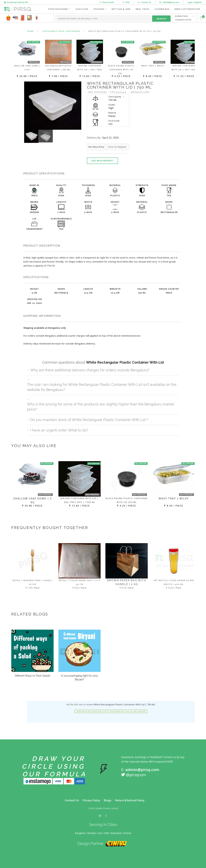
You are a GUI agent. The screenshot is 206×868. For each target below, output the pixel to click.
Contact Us (144, 2)
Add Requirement (102, 161)
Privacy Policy (91, 800)
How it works (107, 2)
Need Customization (187, 9)
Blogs (108, 800)
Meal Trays (143, 9)
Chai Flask (82, 9)
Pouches (99, 9)
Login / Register (195, 2)
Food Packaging (58, 9)
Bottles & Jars (121, 9)
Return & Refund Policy (130, 800)
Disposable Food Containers (61, 31)
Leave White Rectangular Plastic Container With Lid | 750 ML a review (111, 711)
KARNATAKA (183, 18)
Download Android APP (16, 2)
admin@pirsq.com (169, 2)
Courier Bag (162, 9)
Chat (126, 2)
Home (30, 31)
